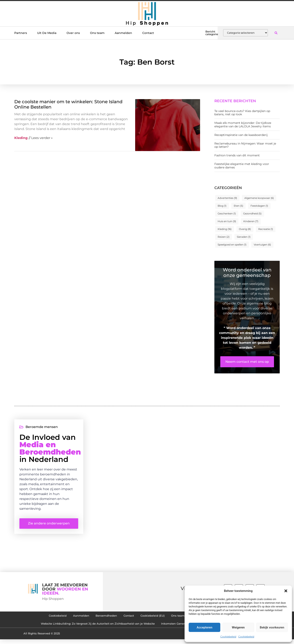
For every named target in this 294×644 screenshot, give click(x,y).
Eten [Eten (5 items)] (238, 206)
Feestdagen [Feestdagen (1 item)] (259, 206)
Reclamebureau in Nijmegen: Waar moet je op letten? (245, 145)
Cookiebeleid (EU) (154, 618)
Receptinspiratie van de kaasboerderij (241, 135)
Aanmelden (123, 33)
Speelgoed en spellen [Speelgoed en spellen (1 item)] (232, 245)
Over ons (73, 33)
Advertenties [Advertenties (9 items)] (227, 198)
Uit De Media (47, 33)
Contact (148, 33)
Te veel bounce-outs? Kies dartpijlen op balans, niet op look (242, 113)
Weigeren (238, 627)
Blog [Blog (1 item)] (222, 206)
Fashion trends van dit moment (237, 155)
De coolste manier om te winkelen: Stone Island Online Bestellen (68, 104)
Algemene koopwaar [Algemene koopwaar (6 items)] (259, 198)
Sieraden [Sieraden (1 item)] (244, 237)
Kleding (21, 138)
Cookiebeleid (228, 637)
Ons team (97, 33)
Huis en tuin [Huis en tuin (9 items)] (227, 221)
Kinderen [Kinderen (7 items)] (251, 221)
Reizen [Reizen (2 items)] (224, 237)
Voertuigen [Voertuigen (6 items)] (262, 245)
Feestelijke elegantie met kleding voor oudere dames (242, 166)
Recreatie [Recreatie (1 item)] (266, 229)
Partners (21, 33)
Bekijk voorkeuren (272, 627)
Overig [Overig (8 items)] (245, 229)
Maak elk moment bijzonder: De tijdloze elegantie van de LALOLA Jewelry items (243, 125)
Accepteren (204, 627)
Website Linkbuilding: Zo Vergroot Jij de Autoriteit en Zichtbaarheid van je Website (93, 628)
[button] (286, 591)
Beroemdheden (100, 618)
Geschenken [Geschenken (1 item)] (227, 213)
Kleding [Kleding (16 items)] (225, 229)
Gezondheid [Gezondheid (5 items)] (252, 213)
